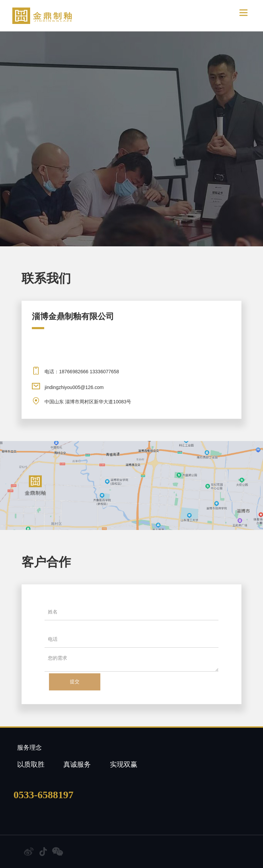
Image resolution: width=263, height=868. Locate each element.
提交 (75, 682)
